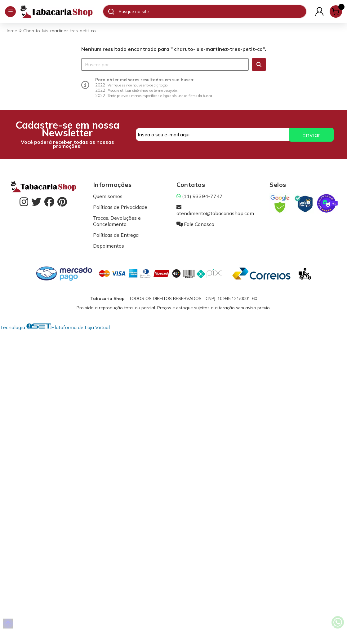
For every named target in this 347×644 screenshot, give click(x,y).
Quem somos (108, 196)
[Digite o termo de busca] (212, 11)
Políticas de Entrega (116, 235)
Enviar (311, 135)
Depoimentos (109, 246)
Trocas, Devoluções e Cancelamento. (117, 221)
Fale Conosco (195, 224)
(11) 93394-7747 (200, 196)
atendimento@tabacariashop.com (215, 210)
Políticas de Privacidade (120, 207)
